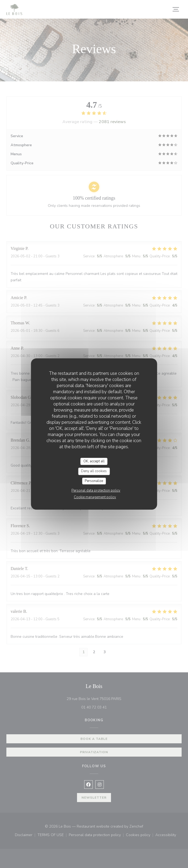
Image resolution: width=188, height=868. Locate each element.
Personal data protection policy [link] (96, 490)
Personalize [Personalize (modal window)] (94, 481)
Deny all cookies (94, 471)
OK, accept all (94, 461)
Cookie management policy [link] (95, 497)
